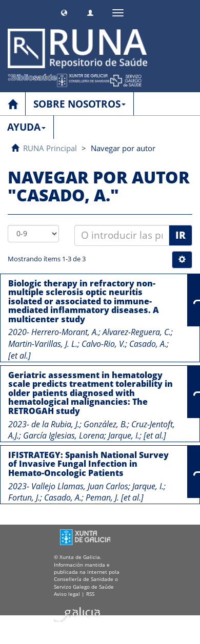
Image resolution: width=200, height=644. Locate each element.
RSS (90, 594)
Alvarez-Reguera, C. (137, 332)
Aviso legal (67, 594)
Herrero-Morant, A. (65, 332)
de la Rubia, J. (55, 424)
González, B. (105, 424)
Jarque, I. (124, 435)
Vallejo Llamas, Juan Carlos (80, 486)
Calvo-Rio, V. (103, 344)
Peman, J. (102, 497)
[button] (64, 12)
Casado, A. (148, 344)
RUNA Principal (50, 148)
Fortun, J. (24, 497)
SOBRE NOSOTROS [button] (79, 104)
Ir (181, 235)
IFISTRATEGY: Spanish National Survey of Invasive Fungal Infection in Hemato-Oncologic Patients (88, 464)
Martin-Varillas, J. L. (43, 344)
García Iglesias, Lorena (64, 435)
